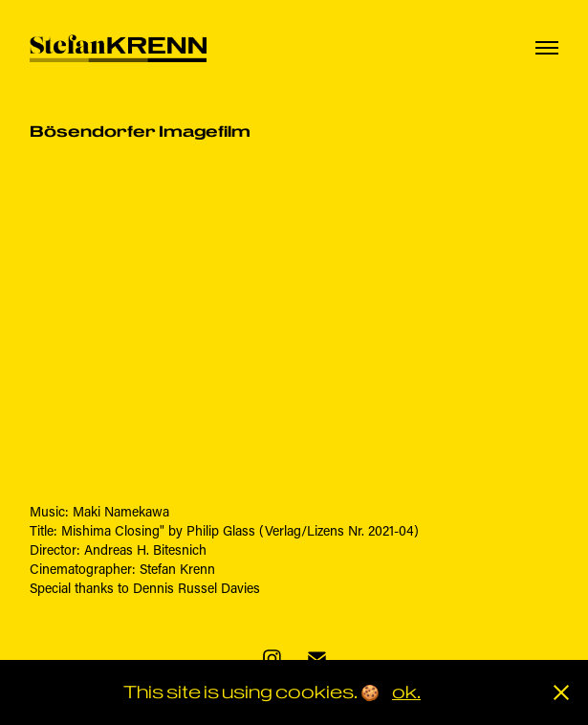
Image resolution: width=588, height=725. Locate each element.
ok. (406, 692)
